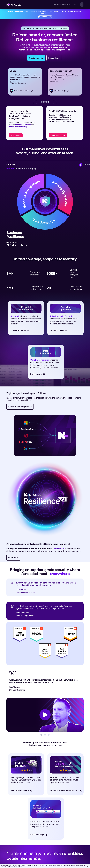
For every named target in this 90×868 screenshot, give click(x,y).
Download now (45, 17)
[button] (41, 102)
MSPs (62, 5)
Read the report (18, 135)
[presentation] (35, 102)
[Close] (88, 866)
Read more (56, 135)
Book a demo (54, 58)
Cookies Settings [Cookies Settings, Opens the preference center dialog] (18, 867)
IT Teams (68, 5)
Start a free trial (36, 58)
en (75, 5)
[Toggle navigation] (81, 5)
